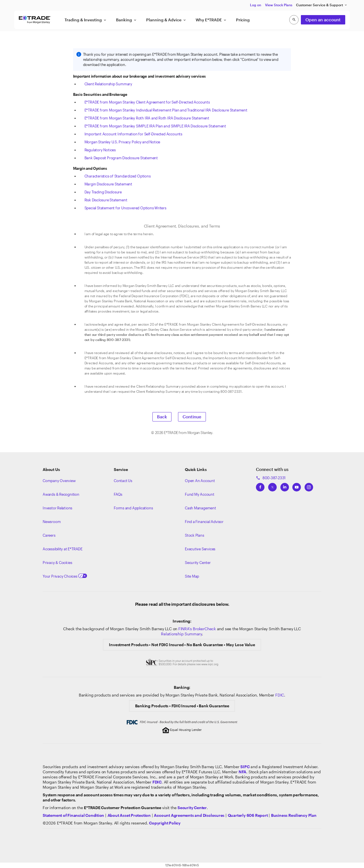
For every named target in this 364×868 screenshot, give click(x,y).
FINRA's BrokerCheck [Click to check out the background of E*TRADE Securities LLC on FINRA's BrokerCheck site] (197, 629)
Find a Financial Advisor (204, 522)
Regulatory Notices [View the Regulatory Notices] (100, 150)
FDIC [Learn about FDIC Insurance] (280, 695)
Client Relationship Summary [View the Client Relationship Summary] (108, 84)
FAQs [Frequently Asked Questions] (118, 494)
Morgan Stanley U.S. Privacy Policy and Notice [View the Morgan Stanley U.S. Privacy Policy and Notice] (122, 142)
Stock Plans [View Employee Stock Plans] (195, 535)
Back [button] (162, 417)
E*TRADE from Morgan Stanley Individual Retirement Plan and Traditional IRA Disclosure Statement (166, 110)
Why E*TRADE (211, 20)
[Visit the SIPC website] (245, 767)
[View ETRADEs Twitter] (272, 485)
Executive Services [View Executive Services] (200, 549)
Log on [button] (256, 5)
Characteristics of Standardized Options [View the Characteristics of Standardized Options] (118, 176)
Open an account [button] (323, 20)
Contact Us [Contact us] (123, 481)
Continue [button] (192, 417)
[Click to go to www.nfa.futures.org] (242, 772)
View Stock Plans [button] (279, 5)
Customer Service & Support (322, 5)
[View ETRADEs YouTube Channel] (297, 485)
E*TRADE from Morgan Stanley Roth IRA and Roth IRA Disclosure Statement (147, 118)
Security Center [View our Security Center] (198, 563)
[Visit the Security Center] (192, 808)
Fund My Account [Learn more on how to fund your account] (200, 494)
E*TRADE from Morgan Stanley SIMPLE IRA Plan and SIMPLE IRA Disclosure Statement (155, 126)
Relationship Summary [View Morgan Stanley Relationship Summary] (181, 634)
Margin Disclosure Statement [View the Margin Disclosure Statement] (108, 184)
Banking (127, 20)
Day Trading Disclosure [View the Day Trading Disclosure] (103, 192)
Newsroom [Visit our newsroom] (52, 522)
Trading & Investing (86, 20)
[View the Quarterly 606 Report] (248, 815)
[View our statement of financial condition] (73, 815)
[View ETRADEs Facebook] (260, 485)
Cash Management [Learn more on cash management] (200, 508)
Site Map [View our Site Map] (192, 576)
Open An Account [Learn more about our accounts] (200, 481)
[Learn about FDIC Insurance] (157, 782)
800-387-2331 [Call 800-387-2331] (271, 478)
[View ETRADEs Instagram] (309, 485)
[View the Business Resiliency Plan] (294, 815)
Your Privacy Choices (65, 576)
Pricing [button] (243, 20)
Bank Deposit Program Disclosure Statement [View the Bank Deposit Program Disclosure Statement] (121, 158)
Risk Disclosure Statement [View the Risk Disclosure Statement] (106, 200)
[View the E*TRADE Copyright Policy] (165, 823)
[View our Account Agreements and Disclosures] (189, 815)
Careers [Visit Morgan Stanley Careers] (49, 535)
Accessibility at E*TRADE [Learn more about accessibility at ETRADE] (63, 549)
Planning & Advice (166, 20)
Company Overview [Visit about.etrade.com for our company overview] (59, 481)
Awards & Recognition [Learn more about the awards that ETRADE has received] (61, 494)
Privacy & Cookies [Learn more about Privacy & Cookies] (57, 563)
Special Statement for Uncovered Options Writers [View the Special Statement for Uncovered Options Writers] (125, 208)
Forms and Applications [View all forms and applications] (133, 508)
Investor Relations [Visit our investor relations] (57, 508)
